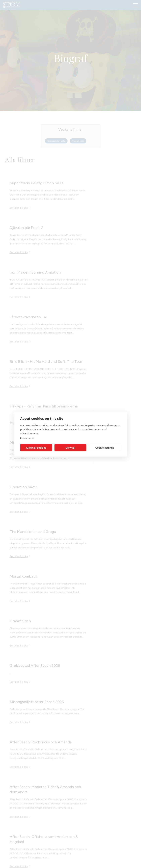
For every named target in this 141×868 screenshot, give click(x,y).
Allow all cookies (36, 448)
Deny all (70, 448)
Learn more (27, 438)
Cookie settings (105, 448)
